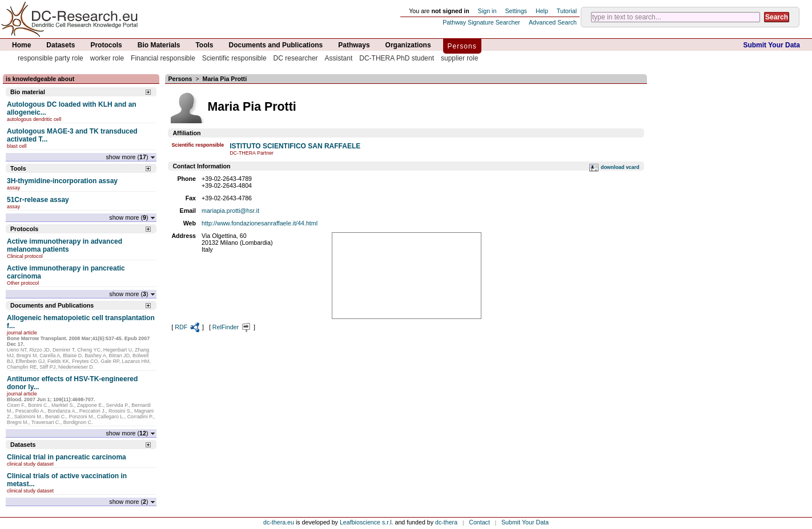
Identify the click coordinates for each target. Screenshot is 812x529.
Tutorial (567, 11)
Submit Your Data (771, 45)
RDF (188, 327)
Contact (479, 522)
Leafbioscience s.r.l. (367, 522)
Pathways (354, 45)
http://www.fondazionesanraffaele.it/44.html (260, 223)
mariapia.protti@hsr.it (230, 211)
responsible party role (51, 58)
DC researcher (296, 58)
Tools (204, 45)
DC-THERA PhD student (397, 58)
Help (542, 11)
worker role (107, 58)
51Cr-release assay (38, 200)
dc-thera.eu (279, 522)
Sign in (487, 11)
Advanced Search (553, 22)
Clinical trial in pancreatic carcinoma (67, 457)
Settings (516, 11)
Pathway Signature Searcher (481, 22)
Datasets (61, 45)
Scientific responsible (234, 58)
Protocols (106, 45)
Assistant (339, 58)
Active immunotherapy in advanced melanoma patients (65, 245)
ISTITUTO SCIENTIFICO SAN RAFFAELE (295, 146)
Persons (462, 46)
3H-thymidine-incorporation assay (62, 181)
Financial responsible (163, 58)
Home (21, 45)
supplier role (459, 58)
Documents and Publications (276, 45)
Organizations (408, 45)
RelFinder (232, 327)
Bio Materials (159, 45)
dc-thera (446, 522)
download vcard (620, 167)
